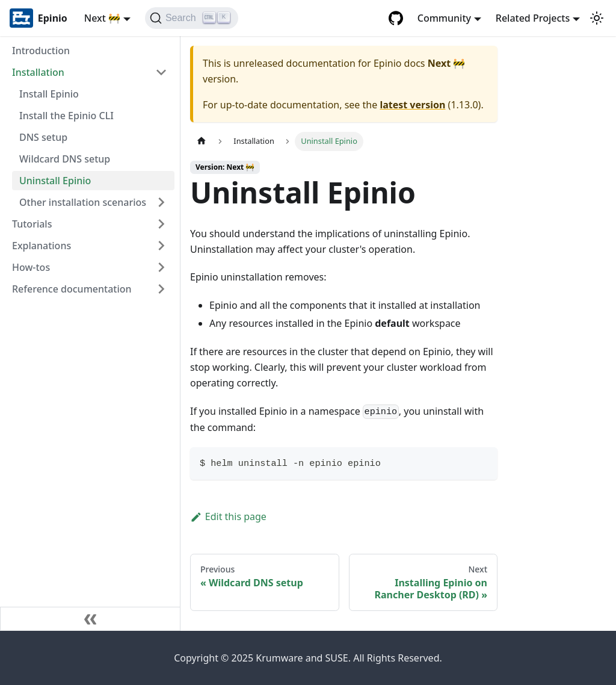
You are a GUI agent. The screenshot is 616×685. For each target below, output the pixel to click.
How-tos (31, 267)
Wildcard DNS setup (65, 159)
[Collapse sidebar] (90, 619)
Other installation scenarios (83, 202)
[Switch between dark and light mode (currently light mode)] (597, 18)
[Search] (192, 18)
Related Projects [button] (533, 18)
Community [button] (444, 18)
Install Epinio (49, 94)
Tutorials (32, 224)
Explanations (42, 246)
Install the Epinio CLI (66, 116)
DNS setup (43, 137)
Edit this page (228, 516)
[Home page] (202, 141)
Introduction (41, 51)
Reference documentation (72, 289)
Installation (38, 72)
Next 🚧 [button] (102, 18)
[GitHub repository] (396, 18)
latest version (412, 105)
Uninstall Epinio (55, 181)
